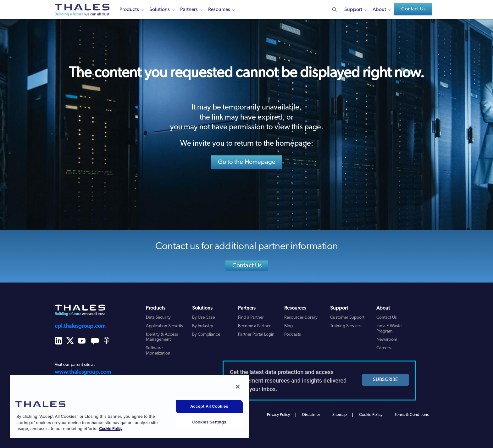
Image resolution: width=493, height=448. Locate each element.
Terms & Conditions (412, 415)
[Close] (238, 387)
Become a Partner (254, 326)
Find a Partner (251, 318)
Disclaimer (311, 415)
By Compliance (206, 335)
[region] (130, 406)
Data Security (158, 318)
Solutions (160, 10)
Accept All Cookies (209, 406)
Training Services (346, 326)
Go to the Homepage (247, 162)
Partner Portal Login (256, 335)
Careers (384, 348)
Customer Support (347, 318)
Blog (288, 326)
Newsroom (387, 340)
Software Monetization (158, 351)
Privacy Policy (278, 415)
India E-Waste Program (389, 329)
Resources (219, 10)
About (379, 10)
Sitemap (340, 415)
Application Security (165, 326)
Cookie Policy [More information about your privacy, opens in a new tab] (111, 429)
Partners (189, 10)
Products (129, 10)
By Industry (203, 326)
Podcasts (293, 335)
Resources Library (301, 318)
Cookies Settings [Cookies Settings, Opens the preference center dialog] (209, 422)
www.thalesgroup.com (83, 372)
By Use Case (203, 318)
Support (353, 10)
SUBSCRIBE (385, 380)
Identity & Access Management (162, 337)
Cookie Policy (371, 415)
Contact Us (413, 9)
